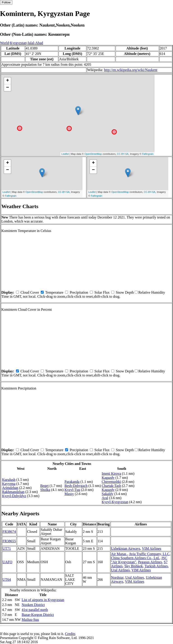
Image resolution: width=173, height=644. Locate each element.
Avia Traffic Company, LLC (149, 554)
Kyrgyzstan (18, 43)
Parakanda (72, 482)
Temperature (54, 292)
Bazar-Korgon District (38, 615)
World (5, 43)
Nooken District (33, 605)
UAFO (7, 562)
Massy (69, 494)
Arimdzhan (10, 488)
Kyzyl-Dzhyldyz (14, 496)
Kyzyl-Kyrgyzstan (115, 502)
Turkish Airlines (156, 566)
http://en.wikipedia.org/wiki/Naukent (131, 70)
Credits (70, 634)
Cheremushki (111, 482)
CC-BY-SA (123, 154)
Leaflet (65, 154)
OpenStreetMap (93, 154)
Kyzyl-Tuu (72, 490)
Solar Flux (102, 292)
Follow (6, 2)
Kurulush (9, 480)
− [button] (8, 88)
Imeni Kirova (112, 474)
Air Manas (119, 554)
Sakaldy (108, 494)
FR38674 (9, 532)
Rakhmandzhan (13, 492)
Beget (44, 486)
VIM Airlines (152, 548)
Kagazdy (108, 478)
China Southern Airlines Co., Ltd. (135, 558)
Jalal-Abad (35, 43)
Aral (105, 498)
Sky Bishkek (133, 566)
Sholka (45, 490)
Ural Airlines (120, 570)
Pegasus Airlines (150, 562)
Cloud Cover (30, 292)
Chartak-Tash (112, 486)
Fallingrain (148, 154)
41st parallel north (35, 610)
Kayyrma (9, 484)
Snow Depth (125, 292)
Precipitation (79, 292)
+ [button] (8, 81)
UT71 (7, 548)
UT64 (7, 580)
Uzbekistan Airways (126, 548)
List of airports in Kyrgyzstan (43, 600)
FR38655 (9, 541)
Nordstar (117, 578)
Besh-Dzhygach (76, 486)
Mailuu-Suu (30, 620)
